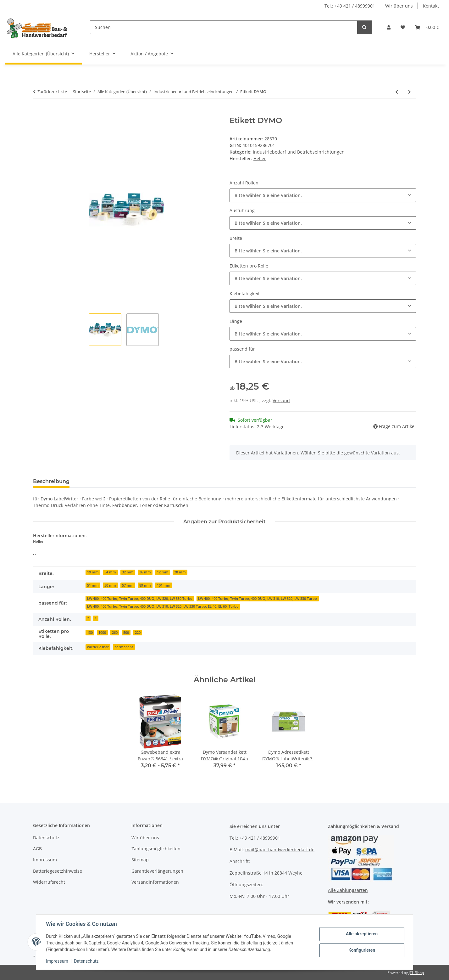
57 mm (128, 585)
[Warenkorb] (427, 27)
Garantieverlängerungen (157, 871)
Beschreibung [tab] (51, 481)
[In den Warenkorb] (38, 113)
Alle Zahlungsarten (348, 890)
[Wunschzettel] (403, 27)
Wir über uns (399, 6)
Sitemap (140, 860)
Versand (281, 400)
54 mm (110, 572)
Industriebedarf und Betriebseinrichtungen (299, 152)
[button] (389, 27)
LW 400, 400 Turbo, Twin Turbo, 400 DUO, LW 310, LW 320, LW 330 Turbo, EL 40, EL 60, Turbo (163, 606)
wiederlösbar (98, 647)
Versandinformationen (155, 882)
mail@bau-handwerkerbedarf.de (280, 850)
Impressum (57, 961)
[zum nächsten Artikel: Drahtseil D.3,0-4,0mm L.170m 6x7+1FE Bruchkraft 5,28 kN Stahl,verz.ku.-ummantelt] (410, 92)
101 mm (164, 585)
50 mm (110, 585)
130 (90, 633)
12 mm (163, 572)
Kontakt (431, 6)
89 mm (145, 585)
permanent (124, 647)
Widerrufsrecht (49, 882)
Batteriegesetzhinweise (58, 871)
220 (138, 633)
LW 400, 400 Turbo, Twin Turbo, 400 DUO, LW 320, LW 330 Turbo (140, 599)
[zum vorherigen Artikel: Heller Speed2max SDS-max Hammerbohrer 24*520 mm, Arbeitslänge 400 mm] (397, 92)
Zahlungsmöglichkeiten (156, 849)
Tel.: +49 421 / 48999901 (350, 6)
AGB (37, 849)
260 (115, 633)
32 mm (128, 572)
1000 (102, 633)
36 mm (145, 572)
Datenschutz (86, 961)
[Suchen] (224, 27)
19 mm (93, 572)
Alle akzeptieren (361, 934)
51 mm (93, 585)
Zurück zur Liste (52, 92)
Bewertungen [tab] (98, 481)
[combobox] (323, 195)
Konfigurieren (361, 950)
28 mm (180, 572)
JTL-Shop (416, 973)
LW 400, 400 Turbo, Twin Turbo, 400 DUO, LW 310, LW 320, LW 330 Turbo (258, 599)
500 (126, 633)
